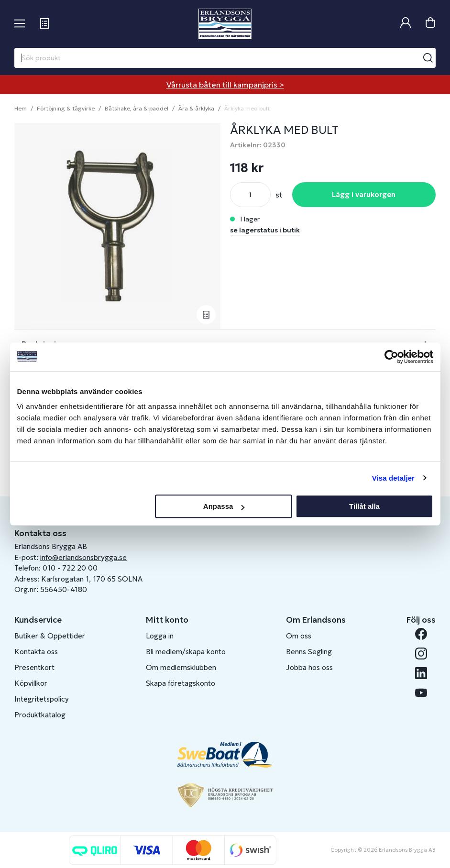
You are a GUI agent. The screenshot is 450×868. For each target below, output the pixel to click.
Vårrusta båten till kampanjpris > (225, 85)
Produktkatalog (40, 715)
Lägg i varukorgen (364, 194)
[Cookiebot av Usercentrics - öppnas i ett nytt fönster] (391, 357)
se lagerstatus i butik (265, 230)
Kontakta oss (36, 652)
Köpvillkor (31, 683)
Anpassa (224, 506)
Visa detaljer (393, 478)
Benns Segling (309, 652)
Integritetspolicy (42, 699)
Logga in (160, 636)
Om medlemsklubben (181, 667)
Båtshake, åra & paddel (137, 108)
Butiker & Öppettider (50, 636)
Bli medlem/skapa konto (186, 652)
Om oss (299, 636)
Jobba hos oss (309, 667)
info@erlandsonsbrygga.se (83, 557)
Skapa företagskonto (181, 683)
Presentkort (34, 667)
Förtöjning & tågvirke (66, 108)
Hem (21, 108)
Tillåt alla (364, 506)
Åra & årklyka (196, 108)
